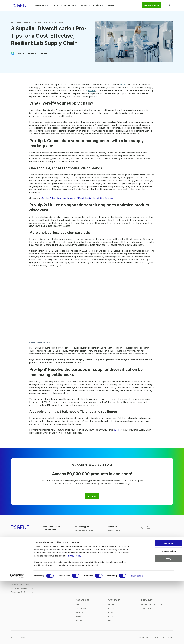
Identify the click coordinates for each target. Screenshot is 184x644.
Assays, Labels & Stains (20, 560)
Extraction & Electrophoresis (22, 572)
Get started (92, 496)
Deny (156, 622)
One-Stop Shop (82, 556)
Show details (137, 639)
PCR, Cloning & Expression (21, 584)
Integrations (80, 572)
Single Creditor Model (84, 564)
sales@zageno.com (116, 530)
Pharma (144, 560)
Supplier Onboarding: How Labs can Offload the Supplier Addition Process (77, 198)
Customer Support (83, 576)
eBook (117, 430)
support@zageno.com (84, 530)
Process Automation (84, 580)
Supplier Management (84, 560)
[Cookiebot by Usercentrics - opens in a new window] (17, 639)
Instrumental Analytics (19, 576)
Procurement (113, 564)
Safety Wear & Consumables (22, 588)
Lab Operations (114, 560)
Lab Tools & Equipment (20, 580)
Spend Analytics (82, 568)
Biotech (144, 556)
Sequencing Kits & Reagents (22, 592)
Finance (111, 568)
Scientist (112, 556)
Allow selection (155, 614)
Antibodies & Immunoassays (22, 556)
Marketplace (19, 547)
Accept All (156, 606)
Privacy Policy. (74, 619)
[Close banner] (180, 604)
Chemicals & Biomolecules (21, 568)
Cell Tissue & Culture (19, 564)
